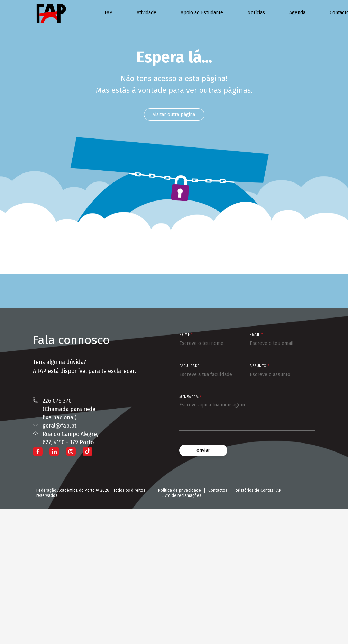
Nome (186, 335)
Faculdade (189, 366)
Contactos (218, 490)
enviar (203, 450)
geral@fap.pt (59, 426)
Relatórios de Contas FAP (258, 490)
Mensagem (190, 397)
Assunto (260, 366)
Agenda (297, 13)
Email (256, 335)
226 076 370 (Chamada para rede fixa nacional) (69, 409)
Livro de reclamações (181, 495)
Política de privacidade (180, 490)
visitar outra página (174, 114)
